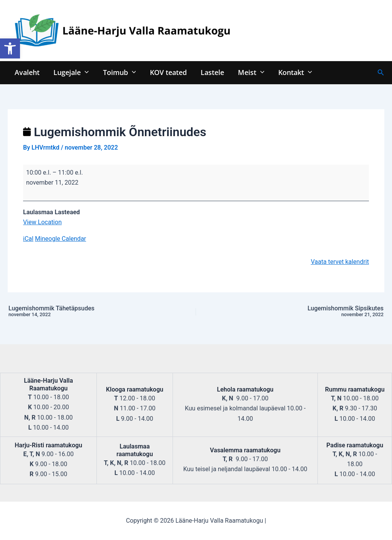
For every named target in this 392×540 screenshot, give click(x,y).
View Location (42, 222)
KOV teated (168, 72)
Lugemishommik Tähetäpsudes (80, 312)
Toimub (119, 72)
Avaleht (27, 72)
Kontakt (294, 72)
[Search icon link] (381, 72)
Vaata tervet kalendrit (340, 262)
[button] (10, 48)
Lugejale (71, 72)
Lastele (212, 72)
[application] (85, 72)
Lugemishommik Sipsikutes (312, 312)
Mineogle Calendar (61, 239)
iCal (28, 239)
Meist (251, 72)
